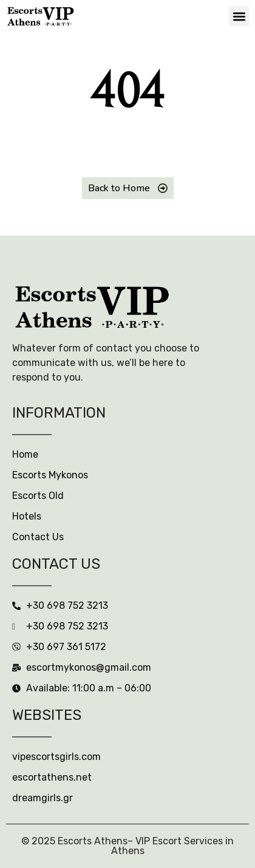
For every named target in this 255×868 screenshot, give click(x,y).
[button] (239, 16)
